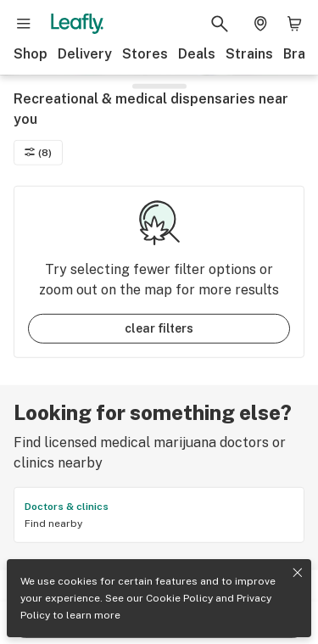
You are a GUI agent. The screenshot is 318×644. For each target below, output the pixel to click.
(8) (38, 154)
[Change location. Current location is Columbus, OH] (260, 24)
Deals (197, 54)
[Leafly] (77, 24)
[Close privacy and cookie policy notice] (298, 573)
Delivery (85, 54)
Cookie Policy (179, 598)
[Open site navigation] (24, 24)
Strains (249, 54)
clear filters (159, 329)
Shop (31, 54)
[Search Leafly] (220, 24)
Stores (145, 54)
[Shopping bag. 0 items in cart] (294, 24)
